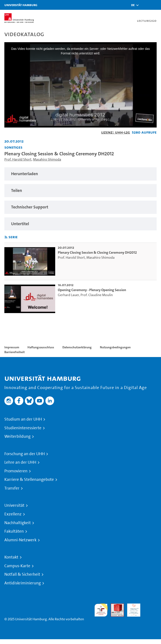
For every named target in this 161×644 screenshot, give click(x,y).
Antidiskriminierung (23, 583)
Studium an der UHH (23, 419)
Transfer (12, 488)
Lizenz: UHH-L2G (116, 132)
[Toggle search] (145, 5)
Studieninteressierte (23, 428)
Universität (14, 505)
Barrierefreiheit (15, 352)
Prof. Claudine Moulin (97, 295)
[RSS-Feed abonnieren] (6, 237)
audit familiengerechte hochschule (101, 610)
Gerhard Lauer (68, 295)
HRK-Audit (131, 609)
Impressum (12, 347)
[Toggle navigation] (156, 5)
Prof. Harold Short (18, 159)
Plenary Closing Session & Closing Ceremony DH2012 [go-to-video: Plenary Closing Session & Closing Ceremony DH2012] (97, 252)
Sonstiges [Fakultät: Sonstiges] (13, 147)
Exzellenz (13, 514)
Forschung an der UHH (25, 454)
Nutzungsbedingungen (115, 347)
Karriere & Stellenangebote (29, 480)
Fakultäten (14, 531)
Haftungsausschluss (41, 347)
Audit (115, 606)
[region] (80, 174)
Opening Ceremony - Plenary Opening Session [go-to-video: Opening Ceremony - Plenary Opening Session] (92, 290)
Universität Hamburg (21, 5)
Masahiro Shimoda (47, 159)
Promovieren (16, 471)
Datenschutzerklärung (77, 347)
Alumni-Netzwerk (20, 540)
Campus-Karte (17, 566)
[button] (133, 5)
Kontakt (11, 557)
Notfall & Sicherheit (22, 574)
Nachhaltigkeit (18, 523)
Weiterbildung (17, 436)
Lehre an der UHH (20, 462)
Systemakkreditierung (150, 606)
